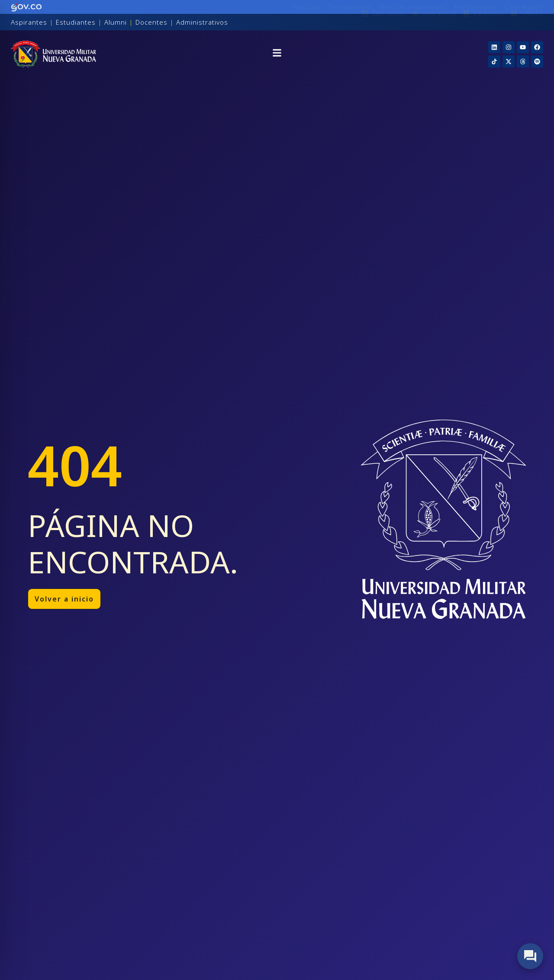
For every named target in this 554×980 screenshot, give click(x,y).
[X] (509, 61)
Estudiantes (76, 22)
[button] (277, 54)
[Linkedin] (494, 47)
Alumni (116, 22)
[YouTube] (523, 47)
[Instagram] (509, 47)
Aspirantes (29, 22)
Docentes (151, 22)
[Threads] (523, 61)
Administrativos (202, 22)
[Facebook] (537, 47)
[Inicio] (53, 54)
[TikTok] (494, 61)
